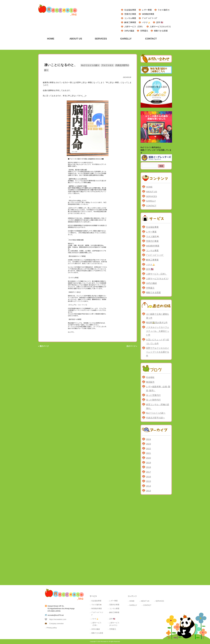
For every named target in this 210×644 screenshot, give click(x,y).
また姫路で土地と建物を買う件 (158, 316)
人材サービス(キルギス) (160, 27)
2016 (148, 477)
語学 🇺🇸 (160, 22)
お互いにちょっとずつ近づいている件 (158, 342)
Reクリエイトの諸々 (90, 65)
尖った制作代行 (153, 400)
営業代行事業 (130, 14)
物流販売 (150, 382)
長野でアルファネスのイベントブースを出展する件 (158, 352)
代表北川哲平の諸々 (155, 418)
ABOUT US (152, 192)
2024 (148, 439)
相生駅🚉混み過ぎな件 (157, 322)
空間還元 (144, 31)
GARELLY (151, 201)
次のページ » (132, 346)
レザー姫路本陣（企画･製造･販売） (158, 388)
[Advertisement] (156, 539)
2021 (148, 453)
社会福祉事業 (130, 10)
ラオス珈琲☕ (164, 10)
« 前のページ (43, 346)
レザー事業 (147, 10)
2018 (148, 467)
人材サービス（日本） (134, 27)
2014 (148, 486)
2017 (148, 472)
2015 (148, 481)
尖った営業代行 (153, 395)
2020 (148, 458)
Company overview (56, 624)
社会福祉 (150, 377)
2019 (148, 463)
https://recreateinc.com (58, 619)
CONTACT (151, 206)
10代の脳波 (129, 31)
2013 (148, 491)
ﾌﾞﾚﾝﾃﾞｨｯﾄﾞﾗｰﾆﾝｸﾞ (150, 18)
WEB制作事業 (148, 14)
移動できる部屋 (161, 31)
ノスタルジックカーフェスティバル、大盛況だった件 (158, 331)
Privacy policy (52, 628)
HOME (149, 187)
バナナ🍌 (146, 22)
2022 (148, 449)
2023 (148, 444)
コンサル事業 (130, 18)
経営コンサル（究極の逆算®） (158, 406)
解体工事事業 (130, 22)
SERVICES (151, 196)
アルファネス (107, 65)
